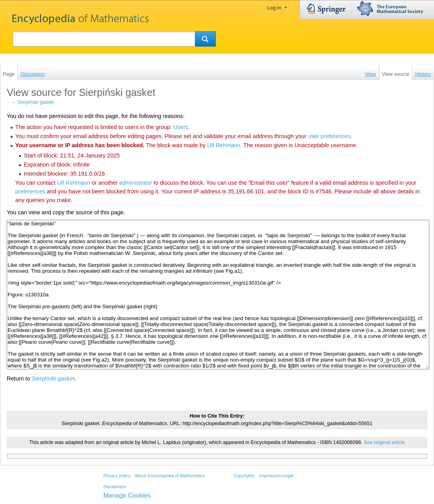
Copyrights (244, 476)
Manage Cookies (127, 496)
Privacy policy (117, 476)
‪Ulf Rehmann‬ (224, 145)
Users (181, 127)
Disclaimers (115, 487)
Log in (274, 8)
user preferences (329, 136)
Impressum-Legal (276, 476)
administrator (136, 183)
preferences (30, 191)
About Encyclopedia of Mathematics (170, 476)
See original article (384, 442)
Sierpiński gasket (36, 102)
